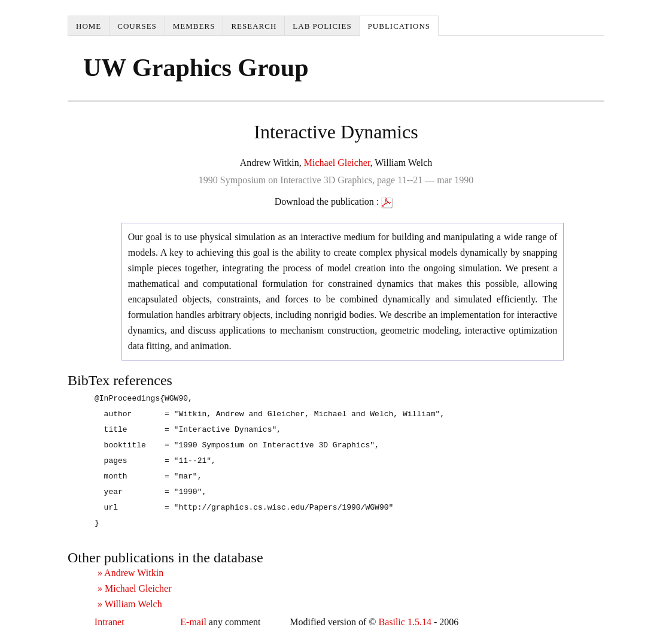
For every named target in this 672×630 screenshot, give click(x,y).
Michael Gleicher (337, 163)
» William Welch (130, 604)
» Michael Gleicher (135, 588)
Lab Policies (322, 26)
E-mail (193, 622)
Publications (399, 26)
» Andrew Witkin (130, 573)
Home (89, 26)
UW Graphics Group (196, 68)
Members (194, 26)
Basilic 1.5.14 (405, 622)
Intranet (110, 622)
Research (254, 26)
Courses (137, 26)
